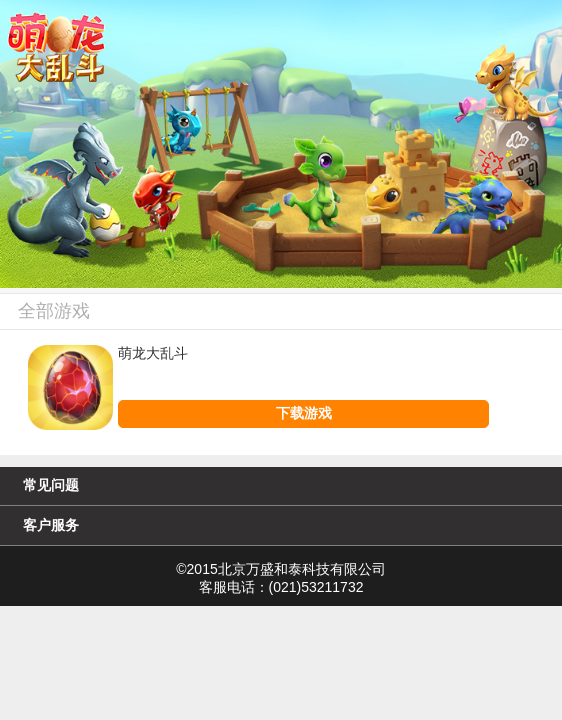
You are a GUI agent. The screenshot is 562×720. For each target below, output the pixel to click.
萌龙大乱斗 (153, 353)
